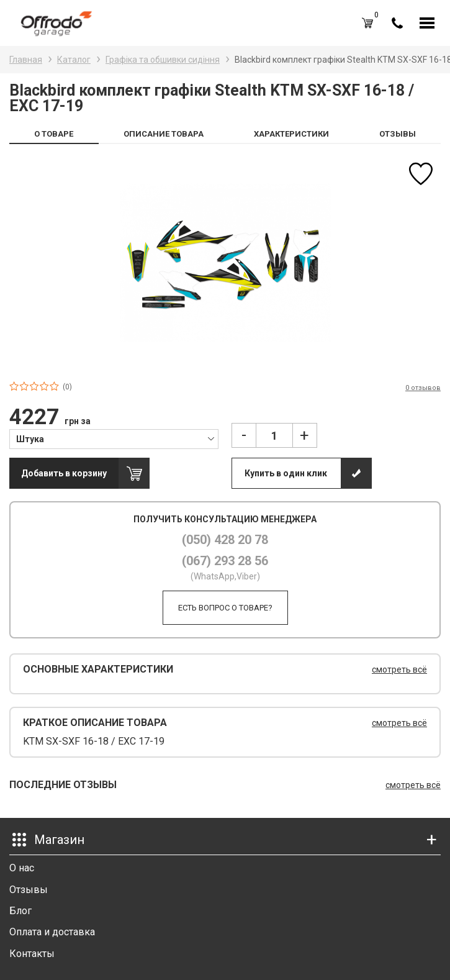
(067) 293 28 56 (225, 561)
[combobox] (114, 438)
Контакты (32, 954)
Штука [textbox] (30, 439)
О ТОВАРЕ (54, 134)
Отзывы (29, 890)
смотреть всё (399, 669)
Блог (20, 911)
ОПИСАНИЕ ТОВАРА (164, 134)
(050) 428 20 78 (225, 540)
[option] (225, 263)
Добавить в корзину (64, 473)
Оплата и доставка (52, 932)
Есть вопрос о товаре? (225, 608)
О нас (22, 868)
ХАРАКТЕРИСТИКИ (291, 134)
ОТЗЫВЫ (398, 134)
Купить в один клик (286, 473)
